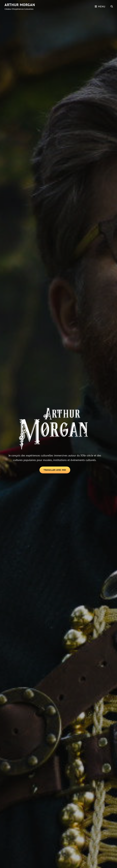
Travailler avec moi (57, 471)
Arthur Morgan (20, 5)
